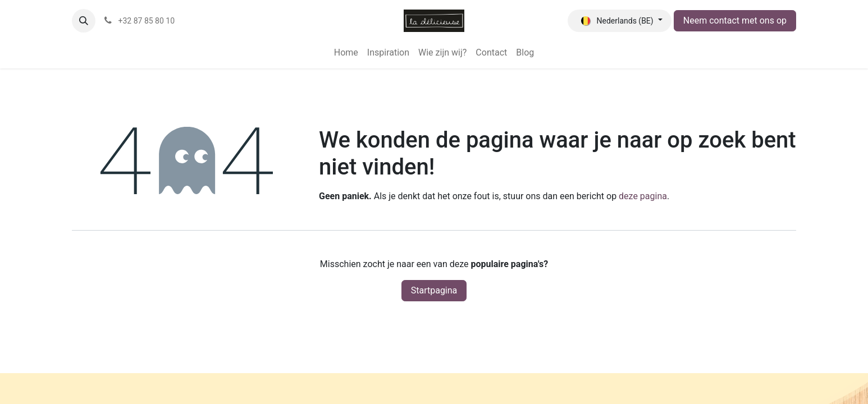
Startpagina (434, 290)
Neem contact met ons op (735, 20)
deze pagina (643, 196)
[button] (84, 21)
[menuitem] (346, 53)
